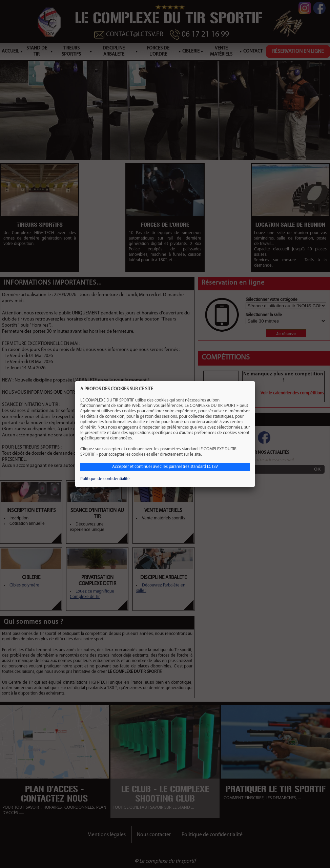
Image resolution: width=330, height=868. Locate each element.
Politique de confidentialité (105, 479)
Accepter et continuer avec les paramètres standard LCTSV (165, 467)
